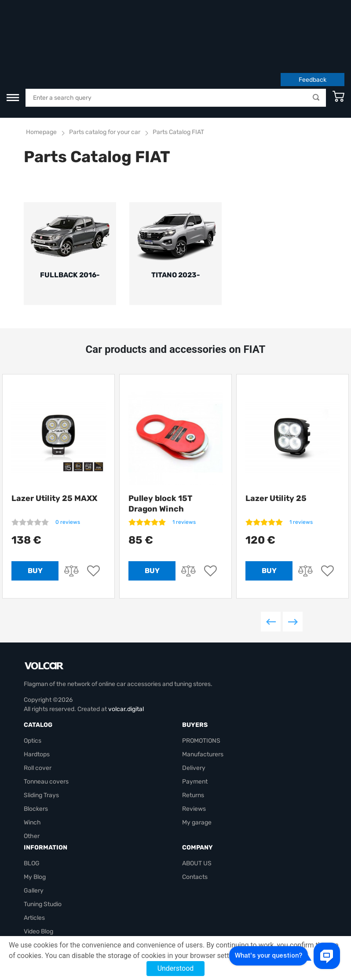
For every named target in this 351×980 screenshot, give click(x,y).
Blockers (36, 758)
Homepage (41, 78)
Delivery (194, 717)
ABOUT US (197, 812)
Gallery (34, 840)
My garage (197, 771)
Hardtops (37, 703)
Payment (195, 731)
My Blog (35, 826)
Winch (32, 771)
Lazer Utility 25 (276, 447)
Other (32, 785)
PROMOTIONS (201, 690)
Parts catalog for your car (105, 78)
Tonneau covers (46, 731)
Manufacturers (203, 703)
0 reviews (68, 471)
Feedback (313, 26)
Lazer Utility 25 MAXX (54, 447)
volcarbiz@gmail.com (54, 921)
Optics (33, 690)
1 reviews (184, 471)
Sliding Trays (41, 744)
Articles (34, 867)
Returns (193, 744)
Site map (36, 894)
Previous (271, 571)
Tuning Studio (43, 853)
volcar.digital (126, 658)
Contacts (195, 826)
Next (293, 571)
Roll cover (38, 717)
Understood (176, 968)
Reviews (194, 758)
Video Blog (38, 880)
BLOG (32, 812)
